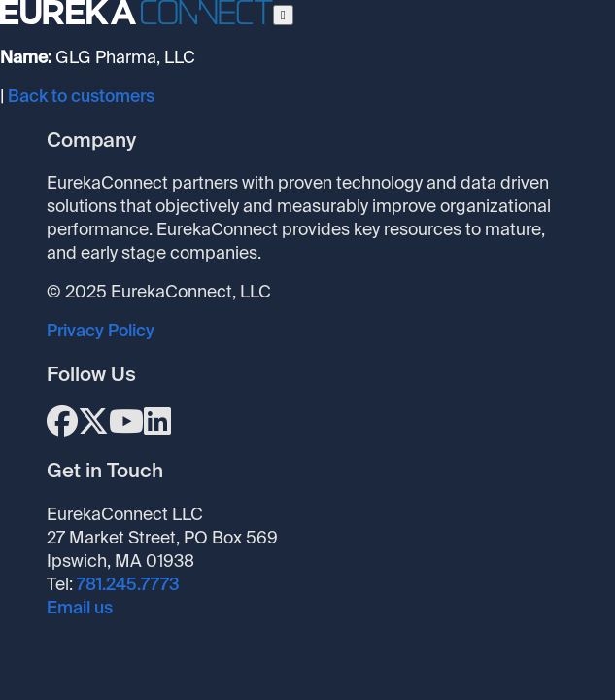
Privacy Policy (101, 331)
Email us (80, 608)
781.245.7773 (128, 584)
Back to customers (81, 96)
